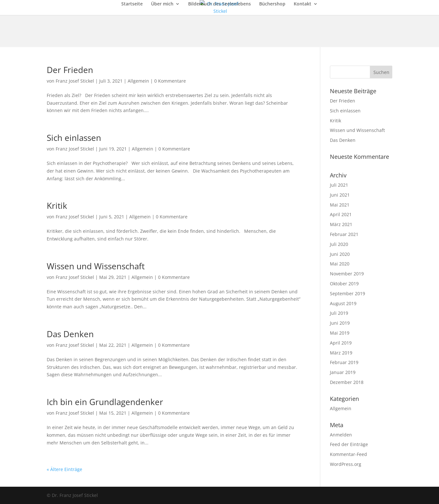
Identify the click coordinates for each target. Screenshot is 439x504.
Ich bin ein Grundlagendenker (105, 402)
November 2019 (347, 274)
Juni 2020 (340, 254)
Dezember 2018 (347, 382)
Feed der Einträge (349, 444)
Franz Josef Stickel (75, 81)
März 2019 (341, 353)
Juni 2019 (340, 323)
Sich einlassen (74, 138)
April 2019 (341, 343)
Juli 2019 (339, 313)
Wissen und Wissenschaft (96, 266)
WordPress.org (346, 464)
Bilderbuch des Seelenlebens (219, 4)
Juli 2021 (339, 185)
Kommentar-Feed (348, 454)
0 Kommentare (170, 81)
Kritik (57, 206)
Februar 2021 (344, 234)
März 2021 (341, 224)
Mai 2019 (340, 333)
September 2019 (347, 293)
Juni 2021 (340, 195)
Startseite (132, 4)
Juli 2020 (339, 244)
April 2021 (341, 214)
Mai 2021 (340, 205)
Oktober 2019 (344, 284)
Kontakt (303, 4)
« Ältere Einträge (64, 469)
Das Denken (70, 334)
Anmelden (341, 435)
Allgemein (138, 81)
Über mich (162, 4)
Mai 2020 (340, 264)
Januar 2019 (343, 372)
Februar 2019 (344, 362)
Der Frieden (70, 70)
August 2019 (343, 303)
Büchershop (272, 4)
